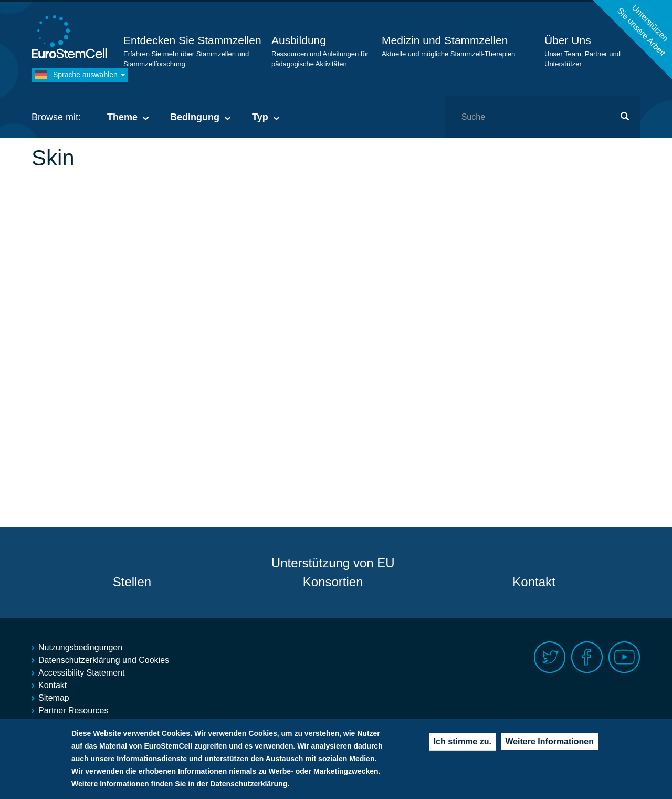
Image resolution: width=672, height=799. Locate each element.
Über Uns (568, 40)
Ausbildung (299, 40)
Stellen (132, 582)
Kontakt (534, 582)
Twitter (550, 657)
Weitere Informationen (549, 744)
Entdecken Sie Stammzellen (192, 40)
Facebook (587, 657)
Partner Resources (73, 710)
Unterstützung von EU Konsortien (333, 572)
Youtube (624, 657)
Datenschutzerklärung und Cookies (104, 660)
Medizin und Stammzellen (445, 40)
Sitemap (54, 698)
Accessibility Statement (82, 673)
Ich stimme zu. (463, 744)
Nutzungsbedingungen (80, 647)
